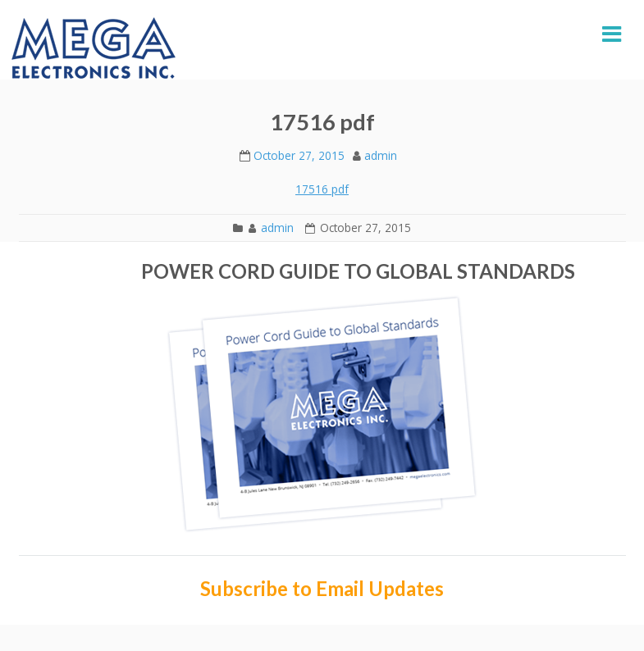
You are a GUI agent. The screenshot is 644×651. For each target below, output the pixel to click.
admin (381, 155)
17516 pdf (322, 189)
